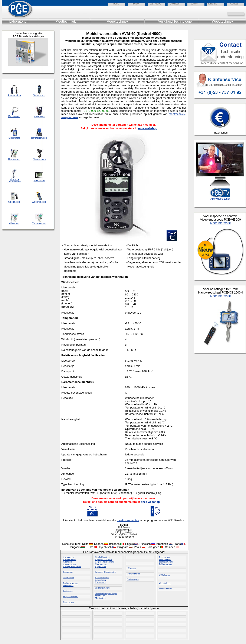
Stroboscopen (133, 579)
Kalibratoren (100, 580)
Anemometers (69, 557)
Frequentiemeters (70, 597)
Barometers (68, 572)
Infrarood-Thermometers (106, 572)
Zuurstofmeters (165, 589)
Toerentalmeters (166, 562)
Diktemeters (68, 585)
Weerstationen (165, 583)
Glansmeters (68, 602)
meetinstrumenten (128, 520)
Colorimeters (69, 578)
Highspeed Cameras (104, 559)
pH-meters (131, 568)
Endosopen (68, 591)
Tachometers (164, 557)
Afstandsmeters (70, 559)
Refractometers (133, 574)
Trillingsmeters (165, 564)
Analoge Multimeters (72, 566)
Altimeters (68, 562)
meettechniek (177, 114)
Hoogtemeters (101, 564)
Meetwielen (100, 596)
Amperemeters (69, 564)
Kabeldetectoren (102, 578)
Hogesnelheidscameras (105, 562)
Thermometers (165, 559)
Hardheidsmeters (102, 557)
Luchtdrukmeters (102, 588)
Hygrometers (101, 566)
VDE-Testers (164, 575)
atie (215, 4)
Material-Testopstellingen (106, 593)
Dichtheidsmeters (70, 583)
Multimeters (100, 598)
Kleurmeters (100, 582)
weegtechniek (70, 117)
